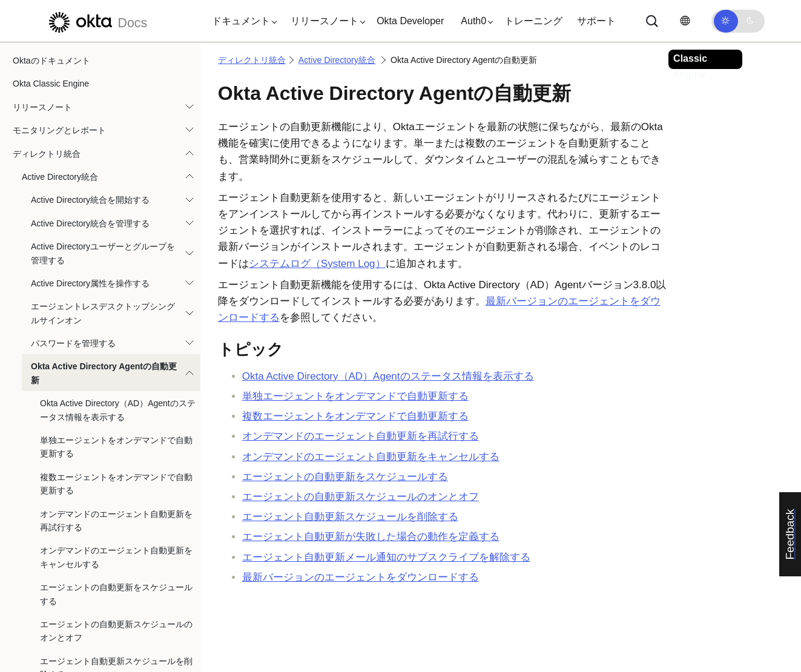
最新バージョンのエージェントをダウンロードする (361, 577)
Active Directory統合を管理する (90, 107)
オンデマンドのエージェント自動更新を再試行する (116, 404)
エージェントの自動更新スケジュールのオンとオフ (116, 514)
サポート (596, 21)
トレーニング (533, 21)
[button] (242, 21)
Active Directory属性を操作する (90, 166)
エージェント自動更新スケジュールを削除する (116, 551)
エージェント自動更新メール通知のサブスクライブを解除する (116, 624)
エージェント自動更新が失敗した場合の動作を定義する (116, 588)
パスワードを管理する (73, 226)
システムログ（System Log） (317, 264)
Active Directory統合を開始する (90, 83)
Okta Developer (410, 21)
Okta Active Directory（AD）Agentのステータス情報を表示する (118, 293)
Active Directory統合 (60, 60)
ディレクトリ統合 (252, 60)
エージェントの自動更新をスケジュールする (116, 477)
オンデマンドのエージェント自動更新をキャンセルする (116, 440)
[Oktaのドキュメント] (96, 21)
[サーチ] (652, 21)
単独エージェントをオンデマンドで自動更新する (116, 330)
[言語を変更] (685, 21)
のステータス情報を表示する (388, 376)
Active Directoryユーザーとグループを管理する (103, 136)
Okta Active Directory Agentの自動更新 (104, 256)
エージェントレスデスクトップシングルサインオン (103, 196)
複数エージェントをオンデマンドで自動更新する (116, 367)
